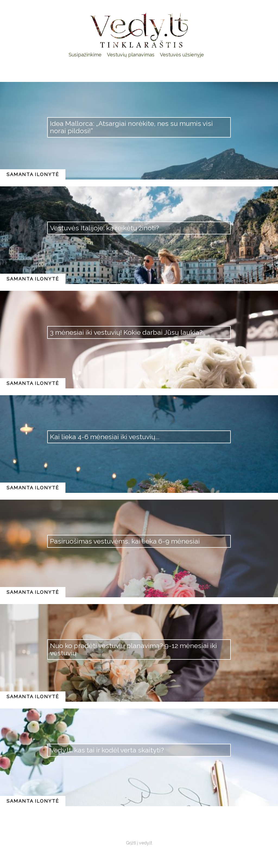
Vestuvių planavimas (131, 55)
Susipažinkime (85, 55)
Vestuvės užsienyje (182, 55)
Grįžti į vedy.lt (139, 843)
